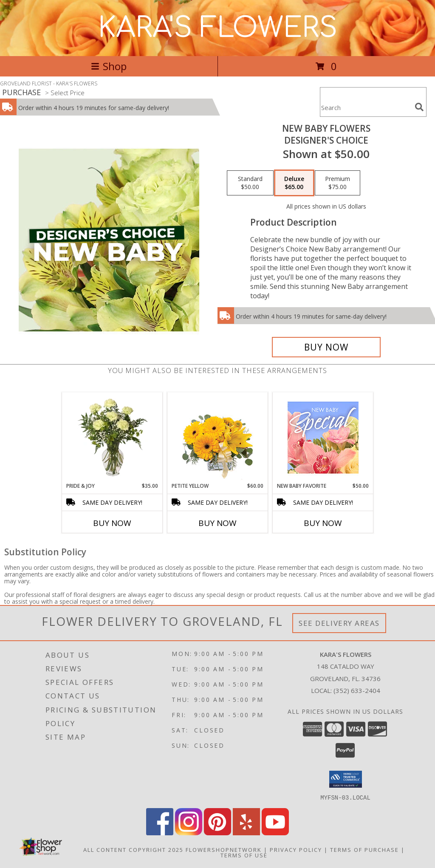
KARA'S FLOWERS (218, 28)
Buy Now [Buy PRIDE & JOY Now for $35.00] (112, 523)
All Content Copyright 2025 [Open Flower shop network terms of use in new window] (133, 849)
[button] (346, 779)
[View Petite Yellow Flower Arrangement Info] (218, 437)
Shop (109, 66)
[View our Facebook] (160, 833)
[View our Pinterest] (217, 833)
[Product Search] (366, 107)
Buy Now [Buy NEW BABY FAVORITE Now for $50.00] (323, 523)
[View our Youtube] (275, 833)
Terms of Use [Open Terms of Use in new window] (244, 855)
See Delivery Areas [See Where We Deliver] (339, 623)
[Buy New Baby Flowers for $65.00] (326, 347)
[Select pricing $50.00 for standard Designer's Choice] (250, 183)
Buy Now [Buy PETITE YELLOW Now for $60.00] (217, 523)
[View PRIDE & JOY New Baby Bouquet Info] (112, 437)
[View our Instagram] (189, 833)
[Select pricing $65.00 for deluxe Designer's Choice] (294, 183)
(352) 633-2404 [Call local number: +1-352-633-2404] (357, 690)
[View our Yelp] (246, 833)
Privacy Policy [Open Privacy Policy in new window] (296, 849)
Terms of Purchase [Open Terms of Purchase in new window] (364, 849)
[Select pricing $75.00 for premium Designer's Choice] (338, 183)
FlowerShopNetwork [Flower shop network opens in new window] (224, 849)
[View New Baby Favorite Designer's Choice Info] (323, 437)
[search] (419, 107)
